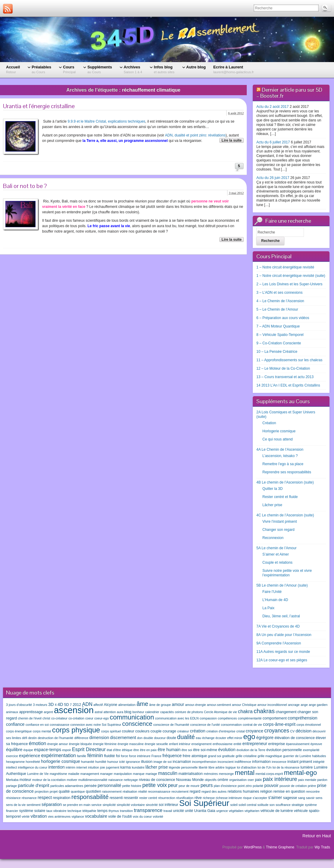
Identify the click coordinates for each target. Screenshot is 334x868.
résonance (29, 798)
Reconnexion (273, 538)
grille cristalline (246, 756)
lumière (307, 767)
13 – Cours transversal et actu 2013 (285, 377)
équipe (28, 750)
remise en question (289, 791)
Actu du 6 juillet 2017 (273, 142)
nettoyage (131, 780)
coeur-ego (101, 718)
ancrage (294, 705)
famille (82, 756)
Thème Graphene (280, 847)
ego (249, 737)
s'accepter (260, 798)
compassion (208, 718)
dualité (186, 737)
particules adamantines (67, 786)
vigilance (78, 816)
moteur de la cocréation (49, 780)
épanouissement (298, 744)
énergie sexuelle (156, 744)
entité (237, 744)
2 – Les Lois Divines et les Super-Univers (289, 284)
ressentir (131, 798)
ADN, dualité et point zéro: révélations (195, 135)
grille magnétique (270, 756)
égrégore (265, 738)
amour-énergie (195, 705)
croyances (277, 731)
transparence (148, 810)
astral (99, 712)
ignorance (133, 762)
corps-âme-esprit (279, 724)
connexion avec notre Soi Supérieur (96, 725)
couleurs (142, 731)
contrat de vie (252, 725)
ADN (87, 704)
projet (54, 791)
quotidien (93, 791)
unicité (178, 811)
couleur (128, 731)
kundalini (138, 767)
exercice (12, 756)
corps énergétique (19, 731)
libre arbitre (216, 767)
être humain (169, 750)
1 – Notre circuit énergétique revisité (285, 267)
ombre (223, 780)
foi (118, 756)
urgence (222, 811)
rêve (198, 798)
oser (251, 780)
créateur (183, 731)
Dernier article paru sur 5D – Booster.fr (289, 93)
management (90, 774)
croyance (255, 731)
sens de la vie (16, 805)
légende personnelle (183, 767)
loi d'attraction (247, 767)
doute (171, 738)
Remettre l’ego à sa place (283, 464)
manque (139, 774)
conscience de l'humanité (171, 725)
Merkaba (12, 780)
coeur (89, 718)
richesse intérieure (229, 798)
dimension (99, 738)
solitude (263, 805)
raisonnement (112, 791)
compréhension (302, 718)
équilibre (14, 750)
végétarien (252, 811)
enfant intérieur (180, 744)
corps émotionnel (309, 725)
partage (11, 786)
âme (142, 704)
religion (266, 791)
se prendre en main (77, 805)
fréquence (172, 756)
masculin (168, 773)
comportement (275, 718)
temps (102, 811)
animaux (12, 712)
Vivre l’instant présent (280, 522)
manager (107, 774)
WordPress (253, 847)
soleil (234, 805)
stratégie (298, 805)
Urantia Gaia (205, 811)
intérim (70, 767)
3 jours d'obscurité (19, 705)
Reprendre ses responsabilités (287, 472)
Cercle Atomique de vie (221, 712)
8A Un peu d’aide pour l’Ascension (284, 635)
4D (60, 704)
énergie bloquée (80, 744)
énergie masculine (131, 744)
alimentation (127, 705)
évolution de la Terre (251, 750)
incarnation (182, 762)
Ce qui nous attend (278, 439)
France (156, 756)
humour (113, 762)
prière (312, 786)
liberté (203, 767)
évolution (227, 750)
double (148, 738)
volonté (158, 816)
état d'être (114, 750)
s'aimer (275, 797)
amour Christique (244, 705)
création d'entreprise (221, 731)
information (261, 762)
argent (48, 712)
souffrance (283, 805)
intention (57, 767)
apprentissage (31, 712)
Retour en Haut (317, 836)
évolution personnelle (284, 750)
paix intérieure (280, 779)
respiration (62, 798)
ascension (74, 710)
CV (292, 731)
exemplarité (311, 750)
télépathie (89, 811)
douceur (160, 738)
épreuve (316, 744)
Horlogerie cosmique (279, 431)
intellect (11, 767)
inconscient (226, 762)
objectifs (210, 780)
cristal (240, 731)
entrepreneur (255, 744)
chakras (264, 711)
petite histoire (132, 786)
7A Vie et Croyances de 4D (278, 626)
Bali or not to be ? (25, 186)
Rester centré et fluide (280, 497)
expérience (29, 756)
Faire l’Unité (272, 592)
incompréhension (204, 762)
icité (122, 762)
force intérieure (140, 756)
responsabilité (90, 797)
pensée (90, 786)
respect (45, 797)
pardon (322, 780)
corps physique (76, 730)
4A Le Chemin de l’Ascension (280, 450)
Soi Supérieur (204, 803)
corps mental (42, 731)
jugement (113, 767)
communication (132, 717)
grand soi (215, 756)
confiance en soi (37, 725)
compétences (227, 718)
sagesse (290, 798)
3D (51, 704)
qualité (64, 791)
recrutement (180, 791)
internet (82, 767)
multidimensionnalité (93, 780)
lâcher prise (156, 767)
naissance (116, 780)
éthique (127, 750)
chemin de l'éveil (30, 718)
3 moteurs (40, 705)
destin (32, 738)
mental (245, 773)
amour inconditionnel (272, 705)
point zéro (245, 786)
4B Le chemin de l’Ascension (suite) (285, 482)
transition (126, 811)
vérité (26, 816)
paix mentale (307, 780)
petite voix (155, 785)
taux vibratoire (56, 811)
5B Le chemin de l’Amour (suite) (282, 585)
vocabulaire (96, 816)
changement (286, 712)
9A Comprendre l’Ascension (279, 643)
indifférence (243, 762)
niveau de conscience (157, 780)
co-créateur (59, 718)
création (198, 731)
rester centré (148, 798)
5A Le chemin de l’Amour (276, 548)
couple (156, 731)
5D (66, 705)
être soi (187, 750)
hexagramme (15, 762)
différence (81, 738)
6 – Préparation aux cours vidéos (283, 318)
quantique (78, 791)
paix (258, 780)
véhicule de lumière (277, 811)
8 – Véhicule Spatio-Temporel (280, 335)
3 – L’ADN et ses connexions (279, 293)
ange (304, 705)
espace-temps (48, 750)
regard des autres (214, 791)
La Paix (268, 608)
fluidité (110, 756)
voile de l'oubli (120, 816)
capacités (167, 712)
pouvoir (271, 785)
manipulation (123, 774)
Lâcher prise (272, 505)
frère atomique (195, 756)
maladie (74, 774)
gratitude (228, 756)
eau (199, 738)
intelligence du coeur (32, 767)
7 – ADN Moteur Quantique (278, 326)
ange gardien (318, 705)
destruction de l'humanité (55, 738)
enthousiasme (222, 744)
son (272, 805)
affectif (98, 705)
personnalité (110, 785)
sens (319, 798)
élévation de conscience (295, 738)
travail (168, 811)
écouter (221, 738)
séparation (52, 804)
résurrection (167, 798)
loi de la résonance (286, 767)
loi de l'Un (264, 767)
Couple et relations (277, 562)
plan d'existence (225, 786)
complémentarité (250, 718)
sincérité (152, 805)
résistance (13, 798)
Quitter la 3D (272, 489)
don (140, 738)
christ (46, 718)
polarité (258, 786)
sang (302, 798)
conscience (137, 724)
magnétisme (58, 774)
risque (247, 798)
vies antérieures (59, 816)
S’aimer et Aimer (276, 554)
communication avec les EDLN (177, 718)
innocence (279, 762)
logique (230, 767)
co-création (76, 718)
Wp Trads (322, 847)
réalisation (130, 791)
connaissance (59, 725)
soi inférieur (168, 805)
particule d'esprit (34, 785)
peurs (207, 785)
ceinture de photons (189, 712)
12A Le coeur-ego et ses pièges (282, 660)
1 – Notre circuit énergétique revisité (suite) (291, 276)
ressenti (116, 798)
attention (110, 712)
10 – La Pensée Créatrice (277, 352)
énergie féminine (105, 744)
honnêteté (33, 762)
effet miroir (235, 738)
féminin (95, 755)
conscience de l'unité (205, 725)
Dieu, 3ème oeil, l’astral (281, 616)
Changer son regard (278, 530)
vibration (39, 816)
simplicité (109, 805)
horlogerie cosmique (60, 761)
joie (103, 767)
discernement (123, 738)
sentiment (34, 805)
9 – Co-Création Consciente (279, 343)
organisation (238, 780)
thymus (114, 811)
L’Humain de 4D (275, 600)
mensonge (226, 774)
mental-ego (300, 773)
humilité (101, 762)
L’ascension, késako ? (280, 456)
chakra (245, 711)
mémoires (211, 774)
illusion (147, 762)
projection (42, 791)
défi (25, 738)
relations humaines (243, 791)
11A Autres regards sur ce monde (283, 652)
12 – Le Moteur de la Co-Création (283, 368)
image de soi (162, 762)
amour (178, 704)
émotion (38, 743)
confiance (15, 724)
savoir (310, 798)
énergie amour (58, 744)
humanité (88, 762)
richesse (209, 798)
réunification (185, 798)
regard (195, 791)
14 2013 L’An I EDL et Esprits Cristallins (288, 385)
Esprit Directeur (89, 749)
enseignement (201, 744)
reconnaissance (159, 791)
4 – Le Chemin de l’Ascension (280, 301)
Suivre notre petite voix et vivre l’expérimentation (287, 573)
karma (126, 767)
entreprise (277, 744)
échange (208, 738)
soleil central (247, 805)
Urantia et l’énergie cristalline (39, 106)
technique (74, 811)
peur (173, 785)
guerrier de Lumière (297, 756)
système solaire (32, 811)
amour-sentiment (219, 705)
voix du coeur (142, 816)
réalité (142, 791)
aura (120, 712)
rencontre (313, 791)
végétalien (236, 811)
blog (128, 712)
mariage (152, 774)
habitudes (319, 756)
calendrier (152, 712)
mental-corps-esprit (269, 774)
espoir (67, 750)
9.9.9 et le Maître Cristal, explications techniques (107, 121)
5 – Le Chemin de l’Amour (277, 309)
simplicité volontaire (131, 805)
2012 (77, 705)
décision (303, 731)
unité (189, 811)
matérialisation (191, 774)
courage (169, 731)
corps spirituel (111, 731)
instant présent (300, 762)
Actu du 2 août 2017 (272, 107)
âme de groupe (160, 705)
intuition (94, 767)
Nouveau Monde (190, 780)
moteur (25, 780)
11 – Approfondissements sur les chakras (289, 360)
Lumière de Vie (38, 774)
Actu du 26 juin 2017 (273, 178)
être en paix (148, 750)
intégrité (319, 762)
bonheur (138, 712)
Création (269, 423)
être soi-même (205, 750)
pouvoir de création (293, 786)
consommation (231, 725)
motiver (72, 780)
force (125, 756)
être (136, 750)
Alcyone (111, 705)
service (97, 805)
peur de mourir (189, 786)
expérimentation (59, 755)
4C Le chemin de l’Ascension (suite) (285, 515)
